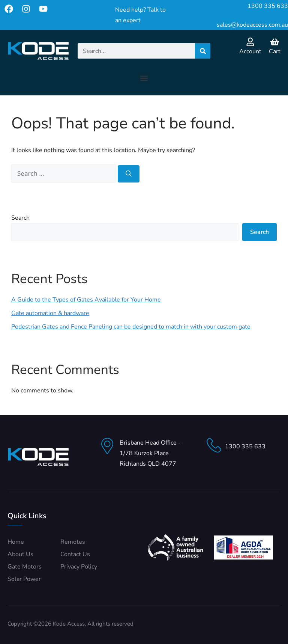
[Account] (250, 42)
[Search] (203, 51)
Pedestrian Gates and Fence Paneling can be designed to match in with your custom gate (131, 327)
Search (20, 218)
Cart (275, 51)
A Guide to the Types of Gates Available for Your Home (86, 300)
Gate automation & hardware (50, 313)
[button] (144, 78)
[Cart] (275, 42)
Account (250, 51)
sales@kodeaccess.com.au (252, 25)
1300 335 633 (268, 6)
